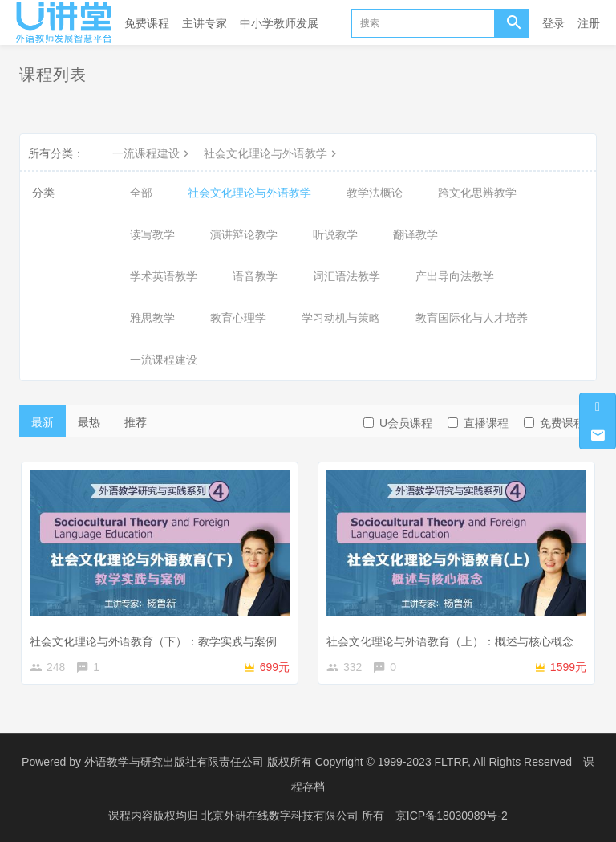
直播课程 (478, 423)
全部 (141, 193)
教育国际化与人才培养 (472, 318)
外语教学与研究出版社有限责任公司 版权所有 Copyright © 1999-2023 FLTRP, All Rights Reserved (328, 762)
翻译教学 (415, 234)
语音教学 (255, 276)
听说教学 (335, 234)
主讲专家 (205, 23)
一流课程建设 (152, 153)
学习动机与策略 (341, 318)
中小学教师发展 (279, 23)
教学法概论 (375, 193)
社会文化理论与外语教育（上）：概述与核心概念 (450, 641)
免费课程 (147, 23)
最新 (43, 422)
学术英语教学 (164, 276)
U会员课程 (398, 423)
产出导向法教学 (455, 276)
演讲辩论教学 (244, 234)
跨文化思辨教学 (477, 193)
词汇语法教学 (346, 276)
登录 (553, 23)
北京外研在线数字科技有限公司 (282, 814)
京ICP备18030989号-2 (452, 814)
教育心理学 (238, 318)
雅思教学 (152, 318)
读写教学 (152, 234)
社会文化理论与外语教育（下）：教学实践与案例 (153, 641)
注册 (589, 23)
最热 (89, 422)
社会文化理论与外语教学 (272, 153)
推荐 (136, 422)
